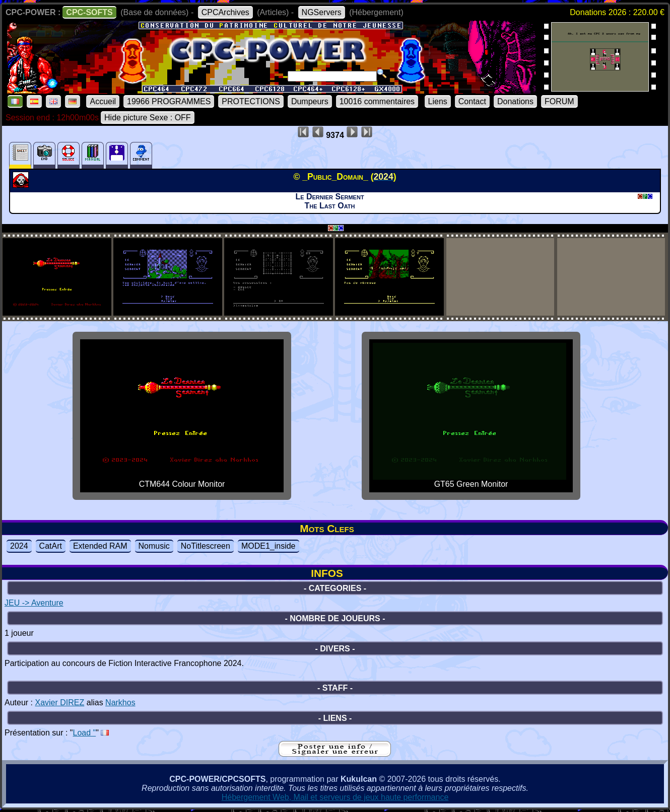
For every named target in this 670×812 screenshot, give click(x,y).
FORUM (559, 101)
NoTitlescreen (206, 546)
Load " (85, 733)
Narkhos (120, 703)
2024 (19, 546)
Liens (438, 101)
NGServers (322, 12)
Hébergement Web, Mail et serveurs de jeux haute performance (335, 797)
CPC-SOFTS (89, 12)
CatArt (51, 546)
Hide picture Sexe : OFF (148, 118)
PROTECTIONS (251, 101)
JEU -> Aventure (34, 603)
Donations (515, 101)
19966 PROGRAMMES (169, 101)
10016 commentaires (377, 101)
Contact (472, 101)
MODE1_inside (269, 546)
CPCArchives (225, 12)
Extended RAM (100, 546)
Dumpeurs (310, 101)
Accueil (103, 101)
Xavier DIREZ (59, 703)
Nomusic (154, 546)
